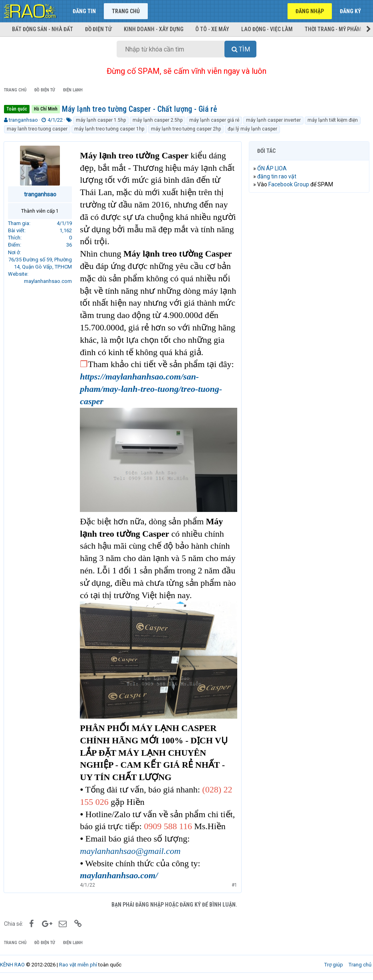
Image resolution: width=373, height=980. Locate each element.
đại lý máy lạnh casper (252, 129)
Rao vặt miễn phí (78, 964)
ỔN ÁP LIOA (272, 168)
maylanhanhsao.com (48, 281)
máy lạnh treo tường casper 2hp (186, 129)
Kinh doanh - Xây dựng (154, 29)
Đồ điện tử (98, 29)
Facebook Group (289, 184)
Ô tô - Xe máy (212, 29)
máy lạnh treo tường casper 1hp (109, 129)
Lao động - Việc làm (267, 29)
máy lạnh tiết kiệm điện (333, 120)
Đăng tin (84, 11)
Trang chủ (126, 11)
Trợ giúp (334, 964)
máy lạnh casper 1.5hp (101, 120)
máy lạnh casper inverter (273, 120)
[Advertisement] (309, 251)
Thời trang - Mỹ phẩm (333, 29)
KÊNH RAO (12, 964)
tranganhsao (23, 120)
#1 (234, 884)
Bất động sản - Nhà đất (43, 29)
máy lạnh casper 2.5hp (158, 120)
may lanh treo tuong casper (37, 129)
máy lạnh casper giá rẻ (214, 120)
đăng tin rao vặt (277, 176)
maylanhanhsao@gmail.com (131, 850)
